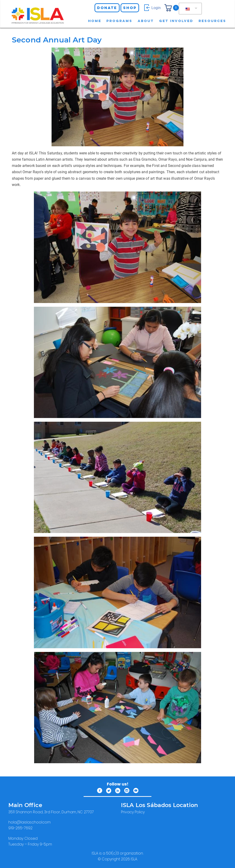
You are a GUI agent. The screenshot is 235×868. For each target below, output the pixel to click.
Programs (119, 21)
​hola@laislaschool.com (29, 822)
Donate (107, 8)
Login (152, 8)
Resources (212, 21)
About (146, 21)
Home (95, 21)
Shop (130, 8)
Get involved (176, 21)
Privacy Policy (133, 812)
